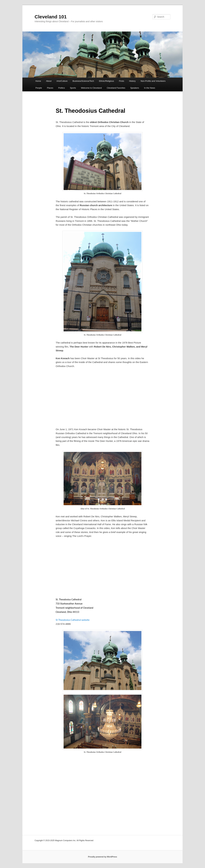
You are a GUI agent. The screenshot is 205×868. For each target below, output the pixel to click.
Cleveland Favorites (116, 88)
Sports (73, 88)
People (39, 88)
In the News (150, 88)
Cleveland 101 (51, 17)
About (49, 81)
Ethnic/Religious (106, 81)
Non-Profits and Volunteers (153, 81)
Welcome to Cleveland (91, 88)
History (132, 81)
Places (50, 88)
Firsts (122, 81)
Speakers (135, 88)
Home (38, 81)
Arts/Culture (62, 81)
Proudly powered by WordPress (102, 857)
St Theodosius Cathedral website (73, 620)
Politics (62, 88)
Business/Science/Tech (83, 81)
